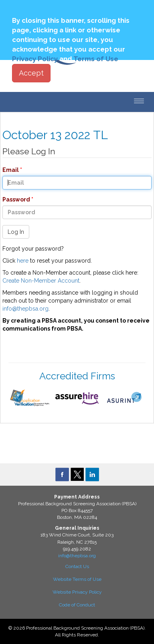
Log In (16, 232)
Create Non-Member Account (41, 281)
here (23, 261)
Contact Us (77, 566)
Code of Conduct (77, 605)
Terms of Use (96, 59)
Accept (31, 73)
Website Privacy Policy (77, 592)
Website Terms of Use (77, 579)
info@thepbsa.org (25, 309)
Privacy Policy (35, 59)
